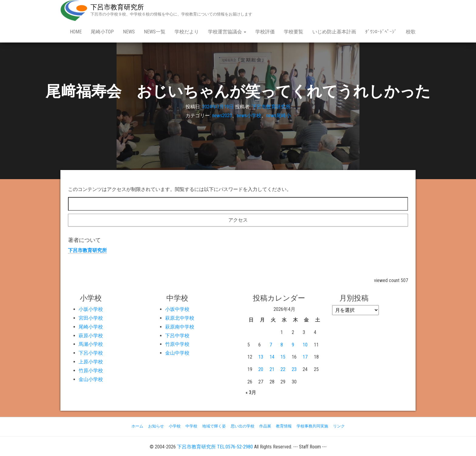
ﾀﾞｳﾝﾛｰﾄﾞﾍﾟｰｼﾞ (381, 32)
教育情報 (284, 426)
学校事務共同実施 (312, 426)
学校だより (187, 32)
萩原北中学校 (180, 318)
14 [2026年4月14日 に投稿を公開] (272, 357)
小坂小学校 (91, 309)
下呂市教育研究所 (117, 7)
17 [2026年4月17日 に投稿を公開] (305, 357)
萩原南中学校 (180, 327)
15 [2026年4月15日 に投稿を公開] (283, 357)
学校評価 (265, 32)
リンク (339, 426)
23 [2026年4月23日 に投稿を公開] (294, 369)
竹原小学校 (91, 371)
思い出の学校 (243, 426)
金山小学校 (91, 379)
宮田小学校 (91, 318)
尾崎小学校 (91, 327)
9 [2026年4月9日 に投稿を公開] (293, 345)
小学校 (175, 426)
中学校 (191, 426)
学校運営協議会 (227, 32)
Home (76, 32)
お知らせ (156, 426)
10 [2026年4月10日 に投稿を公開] (305, 345)
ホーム (137, 426)
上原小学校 (91, 362)
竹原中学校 (177, 344)
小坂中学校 (177, 309)
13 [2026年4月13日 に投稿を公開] (261, 357)
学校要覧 (294, 32)
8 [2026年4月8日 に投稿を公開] (282, 345)
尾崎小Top (102, 32)
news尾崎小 (279, 116)
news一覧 (155, 32)
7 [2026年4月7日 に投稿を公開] (271, 345)
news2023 (222, 116)
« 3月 (251, 392)
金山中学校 (177, 353)
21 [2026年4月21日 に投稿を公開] (272, 369)
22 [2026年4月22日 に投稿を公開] (283, 369)
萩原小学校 (91, 336)
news (129, 32)
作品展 (265, 426)
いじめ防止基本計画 (334, 32)
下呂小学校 (91, 353)
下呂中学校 (177, 336)
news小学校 (249, 116)
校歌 (411, 32)
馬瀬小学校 (91, 344)
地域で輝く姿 (214, 426)
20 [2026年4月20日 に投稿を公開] (261, 369)
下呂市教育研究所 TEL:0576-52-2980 (215, 447)
